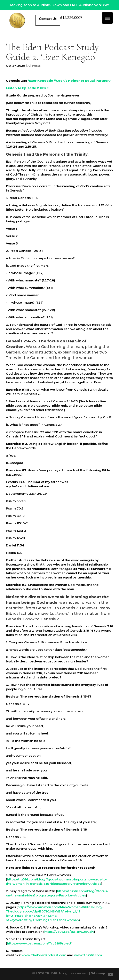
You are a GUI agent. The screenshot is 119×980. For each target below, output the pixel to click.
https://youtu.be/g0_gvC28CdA (69, 932)
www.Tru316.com (88, 955)
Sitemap (98, 973)
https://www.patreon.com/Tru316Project (39, 943)
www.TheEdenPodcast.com (44, 955)
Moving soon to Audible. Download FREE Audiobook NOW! (59, 5)
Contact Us (48, 19)
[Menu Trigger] (107, 18)
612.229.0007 (71, 18)
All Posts (34, 66)
